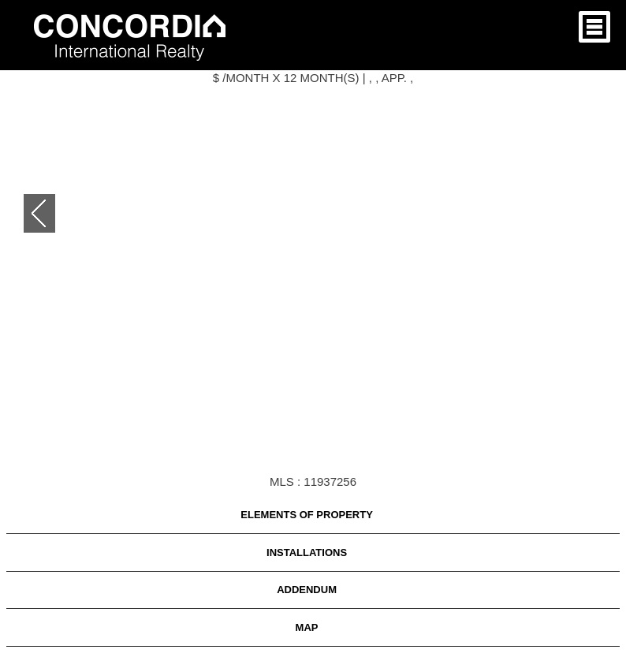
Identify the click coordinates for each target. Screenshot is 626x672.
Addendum (307, 590)
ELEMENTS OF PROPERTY (307, 515)
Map (307, 627)
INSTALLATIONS (307, 553)
